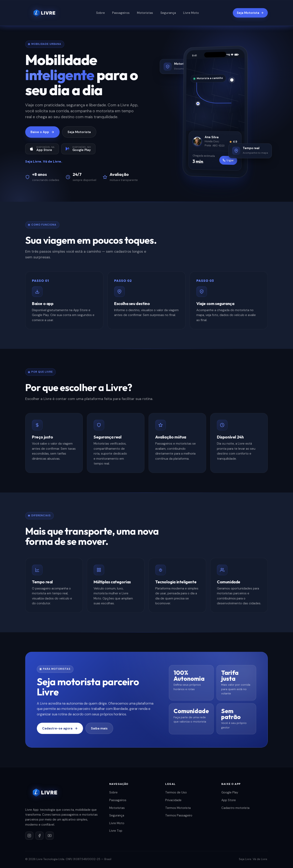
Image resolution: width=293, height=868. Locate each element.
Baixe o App (42, 132)
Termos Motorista (178, 808)
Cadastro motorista (235, 808)
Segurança (168, 13)
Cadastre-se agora (60, 728)
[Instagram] (29, 836)
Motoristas (145, 13)
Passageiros (121, 13)
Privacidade (173, 800)
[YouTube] (50, 836)
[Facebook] (39, 836)
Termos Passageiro (179, 815)
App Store (229, 800)
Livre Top (116, 831)
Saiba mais (99, 728)
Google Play (230, 792)
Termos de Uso (176, 792)
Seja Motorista (250, 13)
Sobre (100, 13)
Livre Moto (191, 13)
